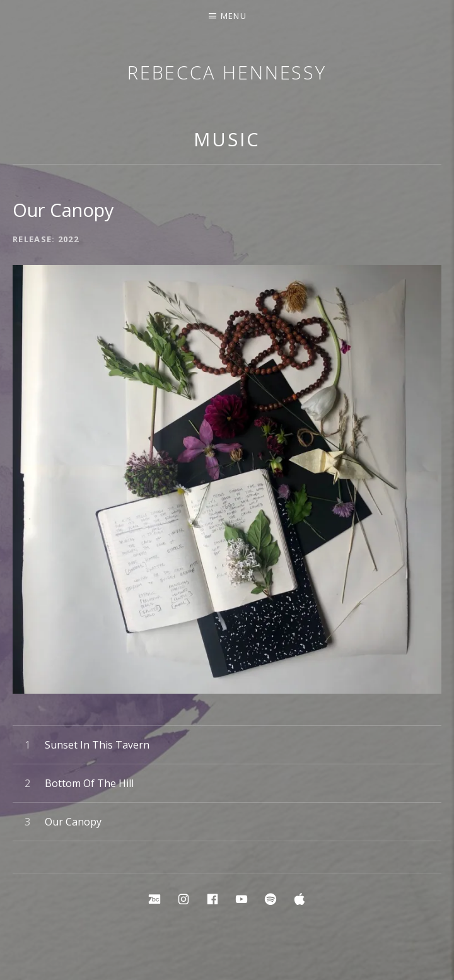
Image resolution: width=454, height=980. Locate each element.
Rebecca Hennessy (227, 72)
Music (227, 139)
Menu (234, 16)
